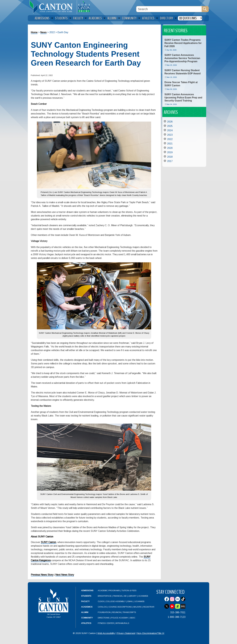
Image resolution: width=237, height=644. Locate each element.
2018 (170, 157)
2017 (170, 161)
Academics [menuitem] (95, 18)
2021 (170, 144)
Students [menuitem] (61, 18)
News (44, 32)
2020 (170, 148)
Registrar (149, 607)
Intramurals (122, 623)
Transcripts (129, 612)
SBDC (133, 618)
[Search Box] (169, 9)
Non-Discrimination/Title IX (151, 633)
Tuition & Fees (129, 590)
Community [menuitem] (129, 18)
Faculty (85, 601)
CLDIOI (101, 601)
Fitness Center (106, 623)
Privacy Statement (126, 633)
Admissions (87, 590)
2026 (170, 122)
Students (86, 596)
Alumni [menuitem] (112, 18)
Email (130, 601)
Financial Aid (120, 596)
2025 (170, 126)
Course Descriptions (120, 607)
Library (132, 596)
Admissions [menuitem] (42, 18)
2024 (170, 130)
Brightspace (105, 596)
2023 (170, 135)
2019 (170, 152)
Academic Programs (109, 590)
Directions (104, 618)
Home (34, 32)
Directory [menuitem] (167, 18)
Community (87, 618)
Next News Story (65, 575)
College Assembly (116, 601)
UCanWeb (143, 596)
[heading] (52, 7)
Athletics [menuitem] (148, 18)
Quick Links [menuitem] (190, 18)
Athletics (86, 623)
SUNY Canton (48, 542)
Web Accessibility (106, 633)
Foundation (104, 612)
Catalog (102, 607)
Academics (87, 607)
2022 (170, 139)
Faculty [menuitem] (78, 18)
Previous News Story (42, 575)
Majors (138, 607)
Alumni (85, 612)
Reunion (117, 612)
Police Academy (120, 618)
